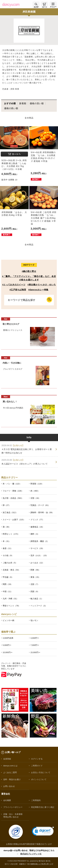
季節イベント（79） (11, 606)
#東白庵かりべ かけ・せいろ (42, 285)
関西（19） (8, 584)
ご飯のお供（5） (10, 563)
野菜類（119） (37, 484)
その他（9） (8, 555)
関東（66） (35, 570)
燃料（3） (35, 534)
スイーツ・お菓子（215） (14, 520)
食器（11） (8, 548)
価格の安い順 (37, 103)
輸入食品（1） (37, 599)
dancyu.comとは (10, 766)
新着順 (23, 103)
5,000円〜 (7, 645)
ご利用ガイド (37, 766)
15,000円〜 (35, 652)
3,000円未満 (8, 638)
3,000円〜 (35, 638)
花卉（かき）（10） (39, 555)
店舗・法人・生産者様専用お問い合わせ (13, 816)
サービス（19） (37, 548)
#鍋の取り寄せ (29, 271)
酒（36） (7, 527)
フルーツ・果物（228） (13, 491)
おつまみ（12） (37, 563)
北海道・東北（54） (11, 570)
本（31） (7, 541)
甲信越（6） (8, 577)
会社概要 (7, 800)
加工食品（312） (10, 512)
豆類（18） (35, 498)
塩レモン (34, 620)
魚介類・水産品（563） (13, 498)
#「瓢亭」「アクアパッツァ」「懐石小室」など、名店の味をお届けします (29, 278)
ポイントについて (39, 779)
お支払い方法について (41, 772)
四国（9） (35, 591)
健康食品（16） (37, 527)
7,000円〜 (35, 645)
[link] (43, 832)
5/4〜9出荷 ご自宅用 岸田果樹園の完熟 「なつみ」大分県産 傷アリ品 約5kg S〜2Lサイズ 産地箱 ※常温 (43, 218)
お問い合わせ (9, 786)
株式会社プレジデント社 (31, 854)
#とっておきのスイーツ (14, 285)
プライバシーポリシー (13, 807)
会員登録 (7, 759)
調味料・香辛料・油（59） (42, 512)
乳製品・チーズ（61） (40, 505)
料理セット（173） (11, 534)
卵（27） (7, 505)
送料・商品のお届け (12, 779)
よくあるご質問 (10, 772)
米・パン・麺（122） (12, 484)
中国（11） (8, 591)
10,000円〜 (8, 652)
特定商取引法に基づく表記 (43, 807)
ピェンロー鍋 (8, 620)
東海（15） (35, 577)
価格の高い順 (11, 108)
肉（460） (35, 491)
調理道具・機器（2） (40, 541)
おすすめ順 (10, 103)
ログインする (37, 759)
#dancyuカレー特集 (38, 290)
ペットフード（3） (39, 606)
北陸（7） (35, 584)
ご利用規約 (36, 800)
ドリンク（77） (37, 520)
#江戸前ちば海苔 (18, 290)
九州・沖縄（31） (10, 599)
